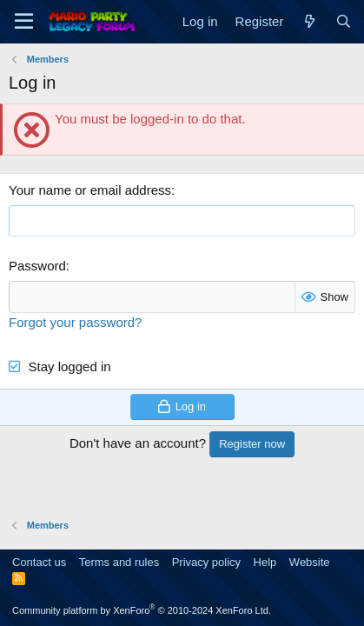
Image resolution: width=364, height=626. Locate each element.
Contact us (39, 562)
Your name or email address (90, 190)
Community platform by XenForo (142, 610)
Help (265, 562)
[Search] (344, 21)
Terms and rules (119, 562)
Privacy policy (206, 562)
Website (310, 562)
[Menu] (24, 22)
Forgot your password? (75, 322)
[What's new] (309, 21)
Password (37, 266)
